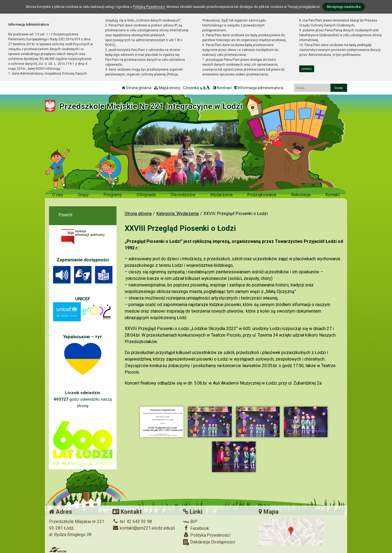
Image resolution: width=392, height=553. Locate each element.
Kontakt (333, 195)
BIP (190, 521)
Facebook (196, 527)
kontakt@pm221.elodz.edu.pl (144, 527)
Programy (113, 195)
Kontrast (222, 88)
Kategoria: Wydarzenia (177, 214)
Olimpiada (146, 195)
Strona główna (137, 88)
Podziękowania (262, 195)
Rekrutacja (301, 195)
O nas (58, 195)
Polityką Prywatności (149, 7)
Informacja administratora (259, 88)
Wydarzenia (221, 195)
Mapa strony (167, 88)
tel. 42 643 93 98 (132, 521)
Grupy (83, 195)
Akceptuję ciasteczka (344, 7)
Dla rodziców (183, 195)
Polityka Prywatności (207, 534)
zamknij (307, 69)
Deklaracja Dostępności (209, 541)
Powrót (65, 215)
